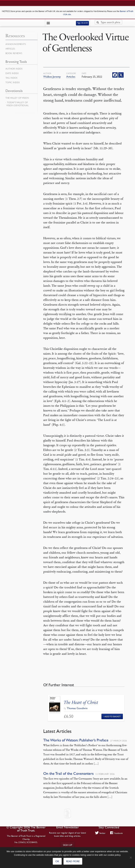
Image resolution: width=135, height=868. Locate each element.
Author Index (14, 69)
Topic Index (13, 82)
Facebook (116, 833)
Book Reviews (14, 53)
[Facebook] (115, 75)
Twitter (100, 833)
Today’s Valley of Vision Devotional (17, 104)
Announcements (16, 44)
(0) (82, 23)
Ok (57, 861)
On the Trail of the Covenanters (68, 773)
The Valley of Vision (17, 98)
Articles (71, 77)
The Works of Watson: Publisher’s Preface (76, 740)
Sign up (67, 845)
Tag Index (11, 78)
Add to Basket (113, 716)
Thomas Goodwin (77, 708)
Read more (73, 861)
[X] (121, 75)
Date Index (12, 73)
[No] (131, 857)
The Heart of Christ (81, 702)
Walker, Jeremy (52, 77)
